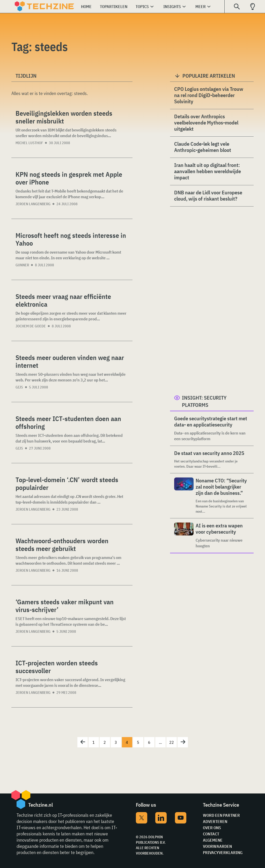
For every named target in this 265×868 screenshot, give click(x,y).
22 (172, 742)
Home (86, 6)
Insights (172, 6)
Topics (142, 6)
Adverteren (215, 821)
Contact (211, 834)
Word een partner (221, 815)
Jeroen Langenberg (33, 204)
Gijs (19, 387)
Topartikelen (114, 6)
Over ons (212, 828)
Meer (201, 6)
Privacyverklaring (223, 852)
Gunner (22, 265)
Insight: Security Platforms (204, 401)
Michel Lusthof (29, 143)
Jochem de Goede (31, 326)
